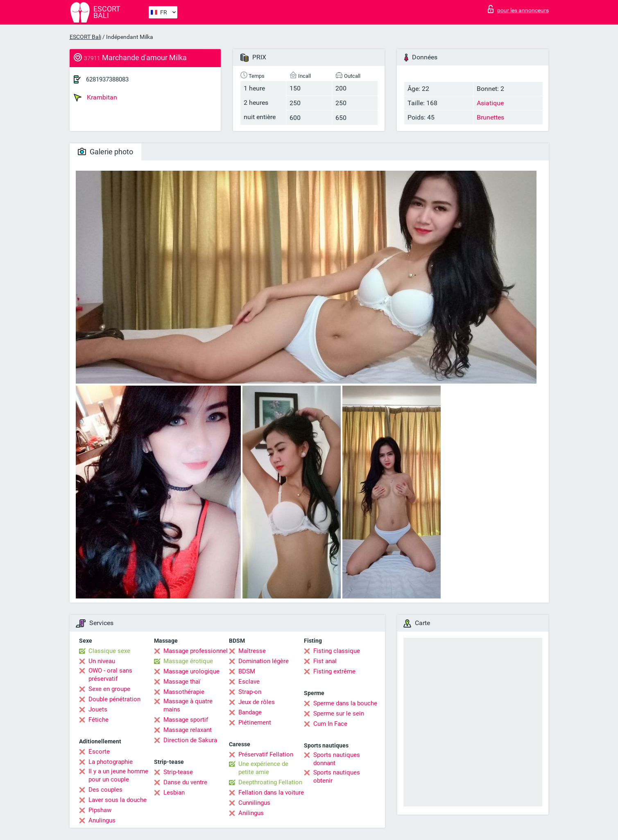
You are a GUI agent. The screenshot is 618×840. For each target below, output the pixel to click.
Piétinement (255, 723)
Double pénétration (114, 699)
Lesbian (174, 793)
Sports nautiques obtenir (337, 777)
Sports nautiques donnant (337, 759)
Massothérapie (184, 692)
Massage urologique (191, 671)
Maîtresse (252, 651)
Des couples (105, 790)
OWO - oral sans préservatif (110, 675)
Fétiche (98, 720)
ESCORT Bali (85, 37)
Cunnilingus (254, 803)
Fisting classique (337, 651)
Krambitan (95, 97)
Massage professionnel (196, 651)
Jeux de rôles (257, 702)
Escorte (99, 752)
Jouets (98, 709)
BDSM (247, 671)
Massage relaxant (188, 730)
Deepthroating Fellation (270, 782)
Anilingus (251, 813)
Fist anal (325, 661)
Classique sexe (109, 651)
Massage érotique (188, 661)
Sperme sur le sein (339, 714)
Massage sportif (186, 720)
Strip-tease (178, 772)
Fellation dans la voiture (271, 793)
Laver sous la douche (118, 800)
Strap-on (250, 692)
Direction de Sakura (190, 740)
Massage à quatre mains (188, 705)
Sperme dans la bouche (345, 703)
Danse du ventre (185, 782)
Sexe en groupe (109, 689)
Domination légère (264, 661)
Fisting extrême (334, 671)
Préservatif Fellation (266, 754)
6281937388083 (107, 79)
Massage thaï (182, 682)
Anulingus (102, 820)
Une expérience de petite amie (263, 768)
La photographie (111, 762)
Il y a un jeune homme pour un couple (118, 775)
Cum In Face (330, 724)
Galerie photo (105, 152)
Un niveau (102, 661)
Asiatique (490, 103)
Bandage (250, 712)
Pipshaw (100, 810)
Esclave (249, 682)
